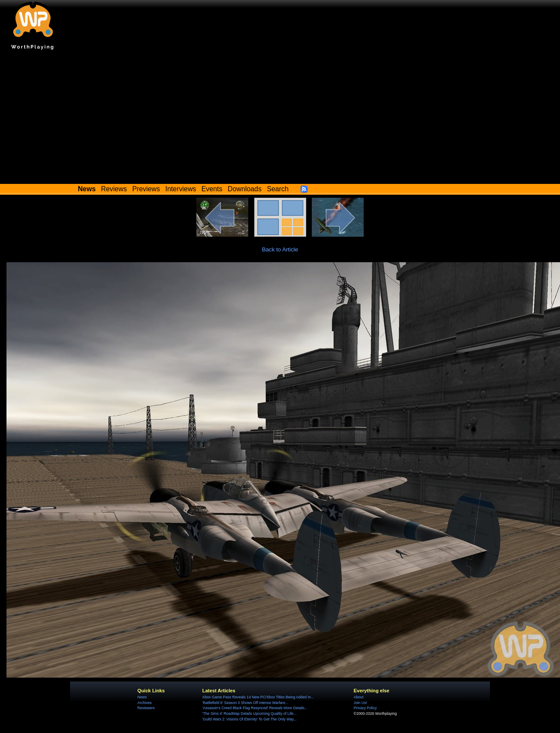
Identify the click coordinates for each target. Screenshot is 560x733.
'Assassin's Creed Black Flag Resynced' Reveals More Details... (255, 708)
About (358, 697)
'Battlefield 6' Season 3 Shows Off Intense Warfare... (245, 703)
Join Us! (360, 703)
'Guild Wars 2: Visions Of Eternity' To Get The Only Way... (250, 719)
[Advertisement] (280, 119)
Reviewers (146, 708)
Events (212, 189)
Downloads (245, 189)
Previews (146, 189)
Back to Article (280, 249)
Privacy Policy (365, 708)
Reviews (114, 189)
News (142, 697)
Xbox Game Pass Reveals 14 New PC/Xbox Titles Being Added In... (258, 697)
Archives (145, 703)
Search (278, 189)
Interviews (181, 189)
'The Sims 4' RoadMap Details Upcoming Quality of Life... (250, 714)
